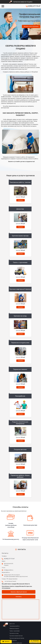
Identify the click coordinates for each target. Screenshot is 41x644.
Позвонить (35, 642)
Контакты (19, 597)
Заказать (20, 200)
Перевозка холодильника (16, 643)
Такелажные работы (15, 626)
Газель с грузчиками (15, 631)
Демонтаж (12, 624)
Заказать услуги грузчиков (31, 26)
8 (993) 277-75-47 (34, 6)
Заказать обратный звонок (19, 592)
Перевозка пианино (14, 629)
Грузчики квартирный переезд (17, 638)
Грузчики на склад (14, 633)
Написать (6, 641)
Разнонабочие (13, 640)
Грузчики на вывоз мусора (16, 636)
